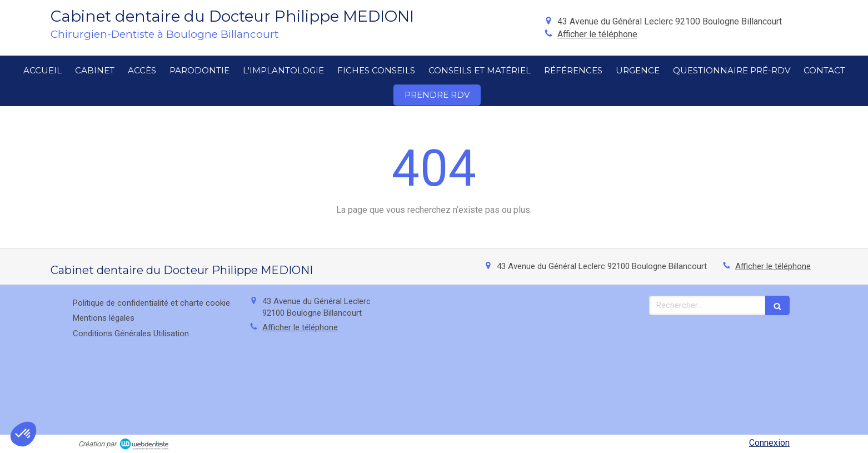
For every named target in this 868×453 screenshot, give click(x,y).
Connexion (769, 443)
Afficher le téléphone (597, 34)
